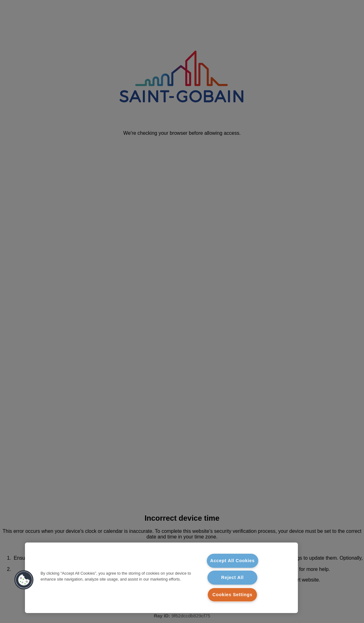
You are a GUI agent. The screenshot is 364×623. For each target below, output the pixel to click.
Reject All (232, 577)
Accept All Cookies (233, 561)
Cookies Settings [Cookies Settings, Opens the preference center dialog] (232, 595)
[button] (24, 580)
